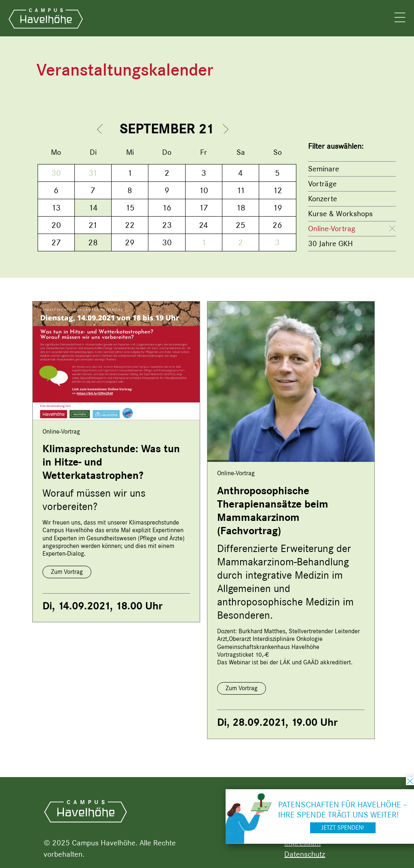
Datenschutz (305, 854)
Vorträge (322, 184)
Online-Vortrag (332, 229)
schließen (410, 781)
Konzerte (323, 199)
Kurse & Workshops (340, 214)
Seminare (324, 169)
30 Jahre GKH (331, 243)
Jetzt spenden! (343, 828)
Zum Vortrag (67, 572)
